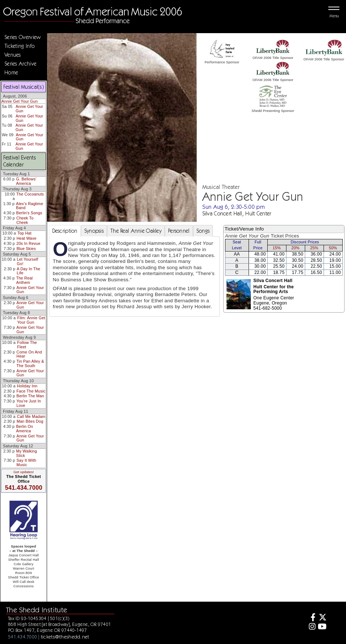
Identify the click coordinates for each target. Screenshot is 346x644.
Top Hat (24, 233)
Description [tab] (65, 231)
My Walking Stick (27, 453)
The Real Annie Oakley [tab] (136, 231)
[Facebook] (311, 618)
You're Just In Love (29, 403)
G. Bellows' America (26, 181)
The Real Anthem (24, 280)
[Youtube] (322, 627)
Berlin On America (25, 429)
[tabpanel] (134, 277)
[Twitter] (322, 618)
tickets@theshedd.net (65, 637)
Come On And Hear (29, 354)
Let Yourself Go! (28, 261)
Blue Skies (26, 249)
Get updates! (24, 472)
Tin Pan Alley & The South (30, 363)
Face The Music (31, 391)
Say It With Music (26, 462)
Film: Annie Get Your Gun (31, 320)
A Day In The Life (29, 271)
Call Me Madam (31, 416)
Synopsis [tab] (94, 231)
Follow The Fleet (27, 345)
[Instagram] (311, 627)
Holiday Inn (27, 386)
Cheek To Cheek (25, 220)
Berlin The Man (30, 396)
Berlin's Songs (29, 213)
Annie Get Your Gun (20, 101)
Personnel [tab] (179, 231)
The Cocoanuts (30, 194)
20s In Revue (28, 243)
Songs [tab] (203, 231)
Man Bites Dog (30, 421)
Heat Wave (26, 238)
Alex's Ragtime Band (30, 206)
